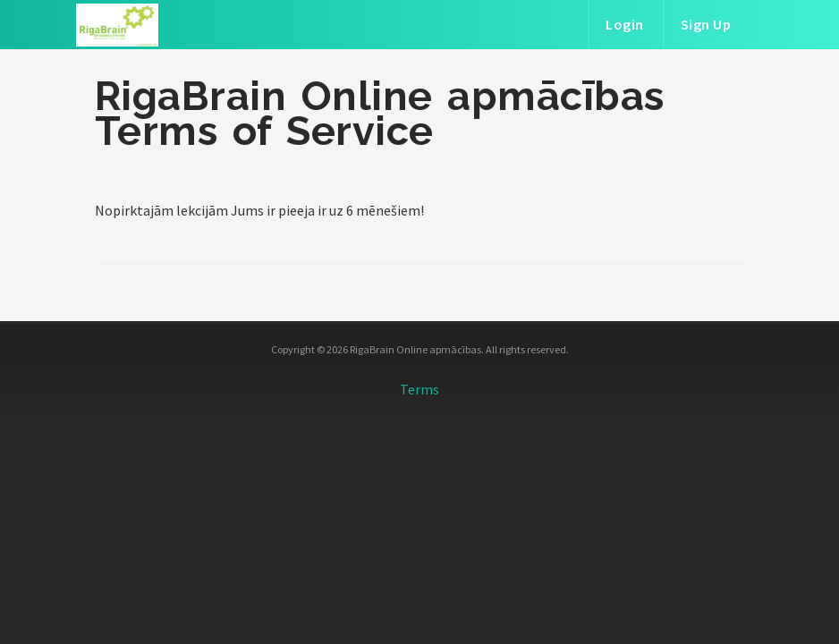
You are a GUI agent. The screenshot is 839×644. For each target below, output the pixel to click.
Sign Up (706, 24)
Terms (419, 389)
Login (625, 24)
